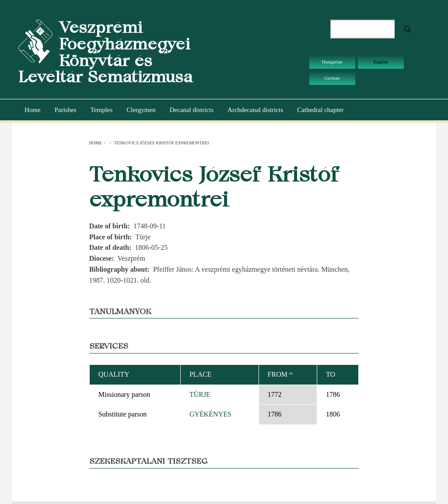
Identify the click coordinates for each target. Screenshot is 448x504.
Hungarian (332, 62)
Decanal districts (192, 110)
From (281, 374)
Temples (102, 110)
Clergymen (141, 110)
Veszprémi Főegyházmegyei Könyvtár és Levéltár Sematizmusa (105, 52)
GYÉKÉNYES (210, 414)
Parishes (66, 110)
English (381, 62)
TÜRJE (200, 394)
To (331, 374)
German (332, 78)
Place (201, 374)
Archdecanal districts (255, 110)
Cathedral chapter (320, 110)
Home (33, 110)
